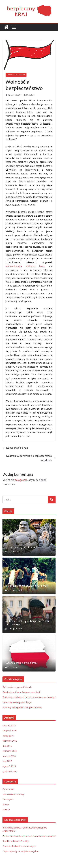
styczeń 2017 (9, 725)
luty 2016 (7, 761)
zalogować (21, 480)
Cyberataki (8, 789)
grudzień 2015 (10, 771)
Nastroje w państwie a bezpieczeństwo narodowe (31, 458)
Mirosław (30, 95)
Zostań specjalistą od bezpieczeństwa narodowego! (27, 623)
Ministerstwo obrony (16, 75)
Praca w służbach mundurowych (19, 846)
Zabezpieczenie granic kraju (21, 663)
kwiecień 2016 (10, 751)
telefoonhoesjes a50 (18, 266)
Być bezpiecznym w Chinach (21, 547)
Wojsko (6, 810)
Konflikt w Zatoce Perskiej (16, 841)
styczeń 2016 (9, 766)
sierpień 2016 (10, 731)
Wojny (6, 804)
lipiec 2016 (8, 736)
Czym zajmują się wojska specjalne (20, 851)
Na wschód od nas (15, 448)
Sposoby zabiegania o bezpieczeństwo (22, 707)
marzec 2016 (9, 756)
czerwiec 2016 (10, 741)
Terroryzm (8, 799)
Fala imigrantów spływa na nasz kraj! (26, 586)
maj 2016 (7, 746)
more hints (37, 266)
